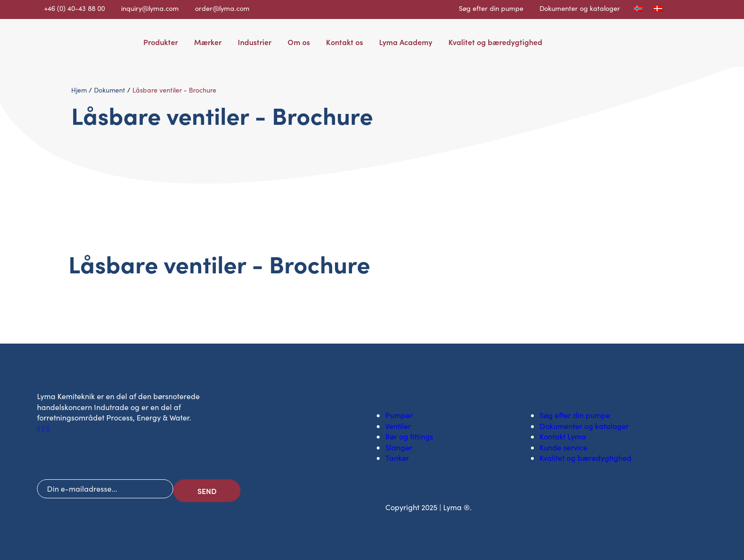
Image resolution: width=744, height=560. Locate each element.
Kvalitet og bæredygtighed (495, 42)
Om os (299, 42)
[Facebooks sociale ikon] (39, 428)
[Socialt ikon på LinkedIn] (44, 428)
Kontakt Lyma (563, 436)
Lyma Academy (406, 42)
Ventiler (398, 426)
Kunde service (563, 447)
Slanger (399, 447)
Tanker (397, 458)
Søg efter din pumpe (491, 8)
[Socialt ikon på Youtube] (48, 428)
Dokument (110, 90)
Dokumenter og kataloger (580, 8)
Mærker (208, 42)
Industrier (255, 42)
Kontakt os (344, 42)
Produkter (161, 42)
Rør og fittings (409, 436)
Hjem (79, 90)
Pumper (399, 415)
